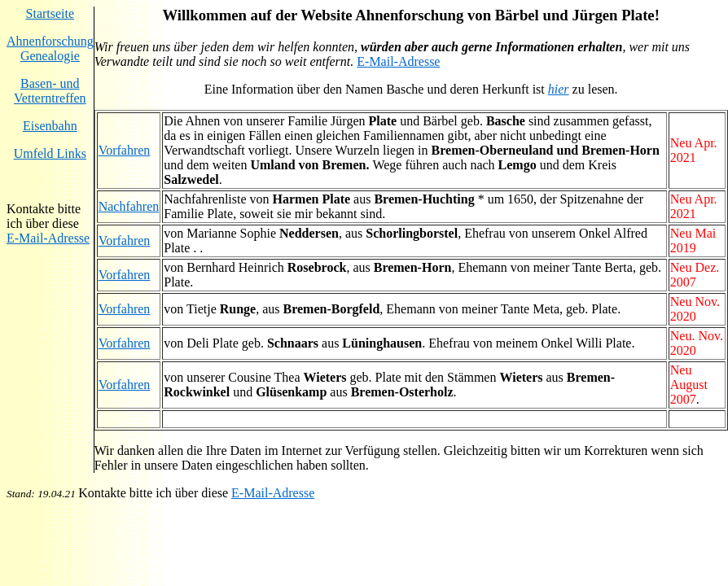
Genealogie (50, 56)
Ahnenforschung (50, 41)
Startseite (50, 13)
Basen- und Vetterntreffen (50, 91)
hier (559, 89)
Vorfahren (125, 150)
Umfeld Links (50, 153)
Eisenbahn (50, 126)
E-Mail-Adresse (48, 238)
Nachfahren (129, 206)
